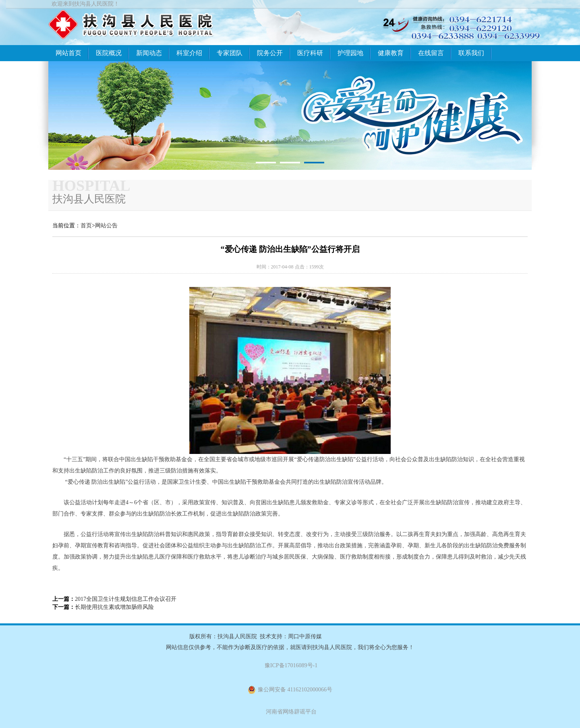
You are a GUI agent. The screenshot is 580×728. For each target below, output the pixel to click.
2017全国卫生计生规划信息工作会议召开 (126, 599)
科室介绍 (189, 53)
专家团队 (230, 53)
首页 (86, 226)
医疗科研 (310, 53)
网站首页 (68, 53)
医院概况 (109, 53)
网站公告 (106, 226)
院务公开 (270, 53)
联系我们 (471, 53)
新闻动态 (149, 53)
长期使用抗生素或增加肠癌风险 (114, 607)
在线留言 (431, 53)
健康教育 (391, 53)
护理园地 (350, 53)
